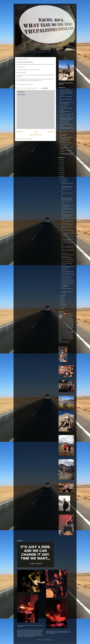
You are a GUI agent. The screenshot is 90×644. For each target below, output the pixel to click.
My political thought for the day (67, 275)
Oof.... (62, 196)
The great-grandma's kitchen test (67, 114)
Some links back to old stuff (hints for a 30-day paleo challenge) (67, 154)
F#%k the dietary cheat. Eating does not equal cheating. (66, 138)
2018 (61, 163)
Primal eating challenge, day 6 (67, 271)
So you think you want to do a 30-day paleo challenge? (67, 103)
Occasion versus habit (64, 123)
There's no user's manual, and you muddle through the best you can (67, 128)
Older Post (51, 132)
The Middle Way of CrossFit (66, 143)
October (63, 182)
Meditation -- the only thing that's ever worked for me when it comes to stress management (67, 118)
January (63, 306)
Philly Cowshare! (64, 269)
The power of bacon (65, 204)
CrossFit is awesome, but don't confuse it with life (67, 240)
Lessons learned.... (65, 253)
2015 (61, 169)
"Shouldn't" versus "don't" (65, 116)
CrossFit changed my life (65, 89)
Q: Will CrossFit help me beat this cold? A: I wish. (67, 206)
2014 (61, 171)
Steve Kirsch (68, 314)
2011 (61, 176)
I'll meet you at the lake (65, 144)
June (62, 299)
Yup (62, 191)
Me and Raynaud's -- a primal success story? (67, 234)
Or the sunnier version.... (66, 189)
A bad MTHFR (63, 136)
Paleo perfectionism (64, 134)
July (62, 297)
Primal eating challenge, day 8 (67, 260)
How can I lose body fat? (65, 105)
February (63, 304)
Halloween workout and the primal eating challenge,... (67, 199)
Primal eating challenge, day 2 (67, 284)
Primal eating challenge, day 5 (67, 273)
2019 (61, 161)
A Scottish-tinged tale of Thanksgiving (65, 141)
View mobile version (35, 135)
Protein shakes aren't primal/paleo (65, 286)
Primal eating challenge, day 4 (67, 280)
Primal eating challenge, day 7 (67, 262)
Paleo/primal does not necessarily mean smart (66, 257)
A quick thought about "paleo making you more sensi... (67, 187)
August (63, 295)
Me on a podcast (63, 146)
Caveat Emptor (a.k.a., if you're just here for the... (67, 277)
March (63, 303)
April (62, 301)
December (63, 178)
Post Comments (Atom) (27, 139)
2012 (61, 174)
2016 (61, 167)
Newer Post (20, 132)
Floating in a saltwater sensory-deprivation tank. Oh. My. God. (66, 91)
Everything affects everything (66, 108)
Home (36, 132)
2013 (61, 173)
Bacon (62, 245)
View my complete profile (64, 343)
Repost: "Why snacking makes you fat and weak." (67, 267)
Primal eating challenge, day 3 (67, 282)
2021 (61, 160)
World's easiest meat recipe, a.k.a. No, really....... (67, 215)
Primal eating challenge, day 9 (67, 255)
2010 (61, 309)
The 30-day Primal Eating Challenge (66, 292)
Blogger (51, 640)
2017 (61, 165)
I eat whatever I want (64, 121)
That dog (62, 110)
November (63, 180)
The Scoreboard (63, 106)
